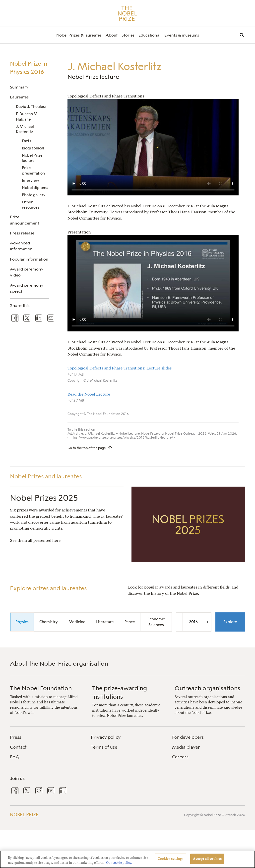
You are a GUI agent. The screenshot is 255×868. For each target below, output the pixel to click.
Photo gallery (34, 195)
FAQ (15, 757)
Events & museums (182, 35)
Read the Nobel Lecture (89, 394)
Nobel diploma (35, 188)
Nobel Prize (24, 815)
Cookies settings (170, 859)
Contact (18, 747)
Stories (128, 35)
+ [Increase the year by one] (208, 622)
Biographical (33, 148)
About (112, 35)
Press (16, 737)
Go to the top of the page (87, 448)
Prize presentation (33, 170)
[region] (127, 859)
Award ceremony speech (27, 288)
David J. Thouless (31, 107)
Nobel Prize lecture (32, 158)
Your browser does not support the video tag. (153, 147)
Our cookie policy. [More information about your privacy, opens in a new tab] (119, 863)
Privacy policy (106, 737)
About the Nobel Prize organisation (59, 663)
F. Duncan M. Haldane (27, 116)
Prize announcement (25, 220)
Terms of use (104, 747)
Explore (230, 622)
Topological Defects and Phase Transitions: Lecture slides (120, 368)
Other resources (31, 205)
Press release (22, 233)
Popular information (29, 259)
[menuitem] (79, 35)
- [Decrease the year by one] (179, 622)
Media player (186, 747)
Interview (31, 181)
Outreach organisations (207, 688)
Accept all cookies (207, 859)
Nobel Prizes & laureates (79, 35)
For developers (188, 737)
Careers (180, 757)
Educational (149, 35)
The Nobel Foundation (41, 688)
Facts (27, 141)
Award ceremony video (27, 272)
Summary (19, 87)
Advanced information (21, 246)
